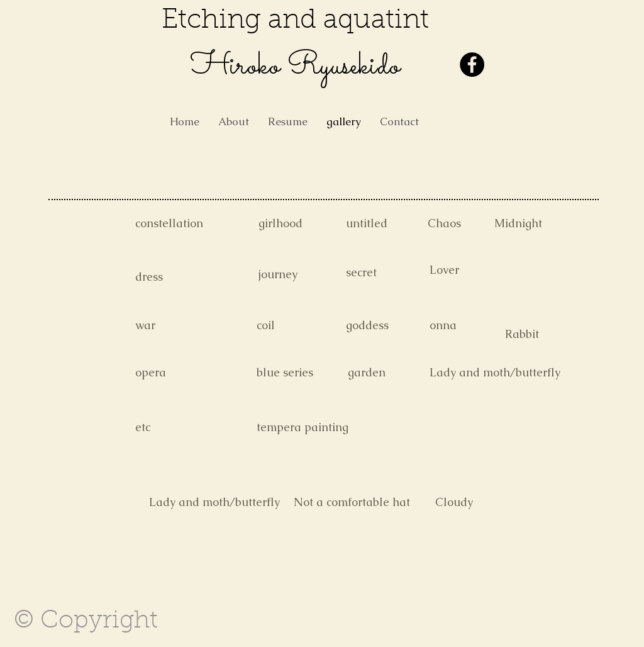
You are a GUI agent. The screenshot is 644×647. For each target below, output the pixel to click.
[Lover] (474, 270)
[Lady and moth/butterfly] (495, 373)
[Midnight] (539, 223)
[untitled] (391, 223)
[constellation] (180, 223)
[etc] (180, 427)
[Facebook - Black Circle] (472, 65)
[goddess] (391, 325)
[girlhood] (303, 223)
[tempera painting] (303, 427)
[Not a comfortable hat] (352, 502)
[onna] (474, 325)
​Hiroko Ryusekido (295, 67)
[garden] (392, 373)
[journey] (303, 274)
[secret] (391, 273)
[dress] (180, 277)
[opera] (180, 373)
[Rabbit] (550, 334)
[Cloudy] (480, 502)
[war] (180, 325)
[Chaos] (472, 223)
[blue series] (301, 373)
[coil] (301, 325)
